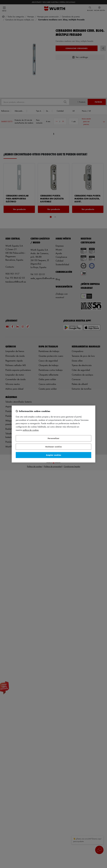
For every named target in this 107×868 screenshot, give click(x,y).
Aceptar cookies (53, 455)
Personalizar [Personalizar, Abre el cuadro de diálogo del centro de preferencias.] (53, 438)
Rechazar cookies (54, 447)
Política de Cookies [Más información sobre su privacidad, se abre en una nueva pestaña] (31, 430)
